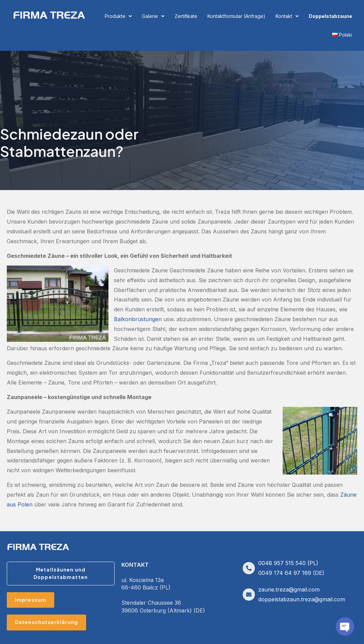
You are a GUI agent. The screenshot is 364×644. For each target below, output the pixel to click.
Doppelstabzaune (330, 16)
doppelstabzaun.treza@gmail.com (302, 599)
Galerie (153, 16)
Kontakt (287, 16)
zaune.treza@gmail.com (289, 589)
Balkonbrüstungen (138, 319)
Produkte (118, 16)
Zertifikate (186, 16)
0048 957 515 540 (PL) (288, 563)
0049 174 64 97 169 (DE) (291, 573)
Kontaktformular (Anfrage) (236, 16)
